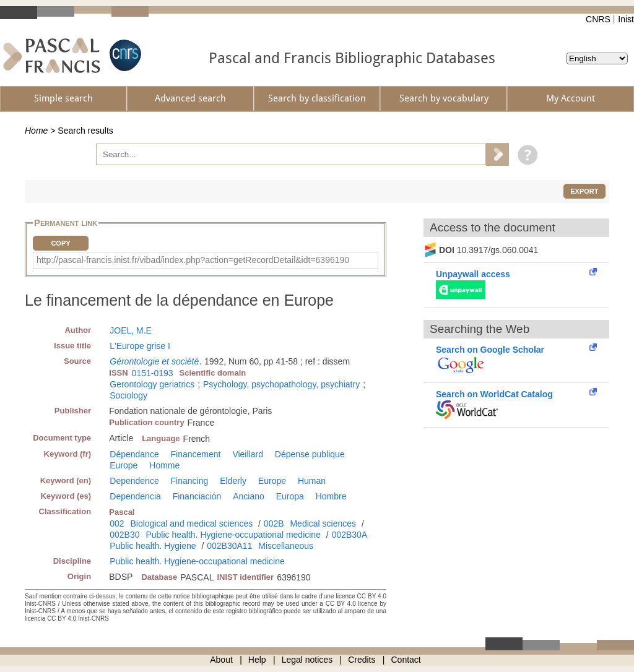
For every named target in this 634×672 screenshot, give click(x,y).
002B (274, 523)
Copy (60, 243)
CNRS (598, 19)
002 (117, 523)
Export (584, 191)
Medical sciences (323, 523)
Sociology (128, 395)
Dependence (134, 481)
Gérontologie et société (154, 361)
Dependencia (135, 496)
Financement (196, 454)
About (221, 660)
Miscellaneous (286, 546)
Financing (190, 481)
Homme (164, 465)
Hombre (331, 496)
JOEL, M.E (131, 330)
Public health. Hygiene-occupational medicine (233, 535)
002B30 (124, 535)
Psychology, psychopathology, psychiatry (281, 384)
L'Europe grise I (140, 346)
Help (257, 660)
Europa (290, 496)
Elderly (233, 481)
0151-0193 (153, 373)
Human (312, 481)
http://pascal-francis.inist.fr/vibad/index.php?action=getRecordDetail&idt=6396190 (193, 260)
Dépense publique (310, 454)
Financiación (197, 496)
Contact (406, 660)
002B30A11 (229, 546)
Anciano (249, 496)
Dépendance (134, 454)
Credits (362, 660)
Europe (124, 465)
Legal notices (307, 660)
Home (36, 131)
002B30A (350, 535)
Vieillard (248, 454)
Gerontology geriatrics (152, 384)
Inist (626, 19)
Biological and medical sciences (192, 523)
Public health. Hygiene (153, 546)
